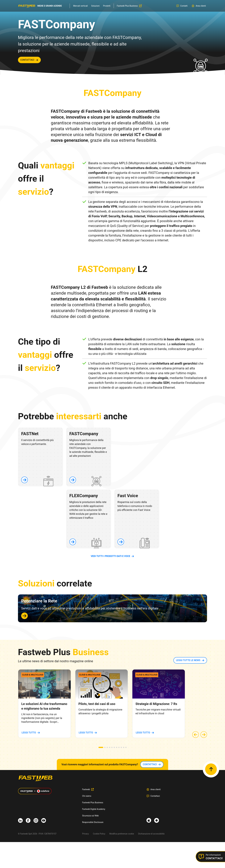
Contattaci (155, 796)
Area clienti (156, 789)
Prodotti (107, 6)
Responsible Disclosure (93, 822)
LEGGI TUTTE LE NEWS (188, 660)
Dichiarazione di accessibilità (151, 834)
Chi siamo (87, 796)
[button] (101, 747)
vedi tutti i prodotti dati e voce (110, 556)
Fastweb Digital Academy (94, 809)
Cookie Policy (99, 834)
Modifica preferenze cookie (122, 834)
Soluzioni (95, 6)
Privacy (85, 834)
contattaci (27, 60)
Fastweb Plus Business (93, 803)
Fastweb (86, 789)
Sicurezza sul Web (90, 816)
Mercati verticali (81, 6)
